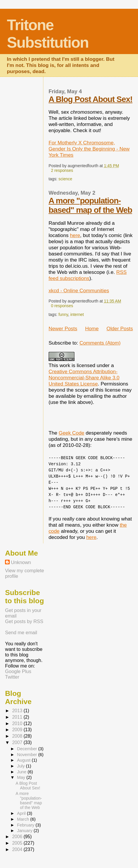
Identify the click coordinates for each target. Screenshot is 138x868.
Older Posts (120, 328)
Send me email (21, 632)
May (22, 777)
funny (63, 314)
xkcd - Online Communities (79, 291)
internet (77, 314)
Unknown (21, 562)
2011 (18, 717)
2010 (18, 723)
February (26, 825)
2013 (18, 711)
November (28, 755)
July (21, 766)
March (24, 819)
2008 (18, 736)
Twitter (12, 677)
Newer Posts (63, 328)
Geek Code (71, 433)
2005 (18, 843)
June (22, 772)
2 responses (62, 170)
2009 (18, 730)
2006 (18, 837)
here (75, 235)
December (28, 749)
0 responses (62, 306)
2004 (18, 849)
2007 (18, 742)
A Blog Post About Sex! (91, 99)
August (24, 760)
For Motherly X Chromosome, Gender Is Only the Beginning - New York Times (89, 149)
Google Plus (18, 671)
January (25, 831)
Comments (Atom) (100, 343)
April (22, 813)
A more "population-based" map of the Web (90, 205)
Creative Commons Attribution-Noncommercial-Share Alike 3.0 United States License (84, 378)
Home (92, 328)
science (65, 179)
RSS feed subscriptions (88, 275)
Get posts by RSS (24, 621)
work (65, 365)
